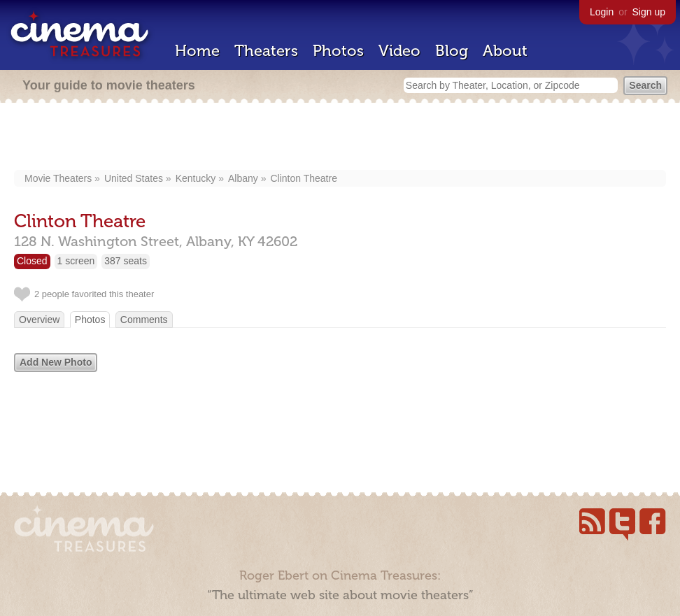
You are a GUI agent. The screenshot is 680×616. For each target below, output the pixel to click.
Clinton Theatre (303, 178)
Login (602, 12)
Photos (338, 51)
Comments (144, 320)
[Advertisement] (340, 138)
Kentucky (196, 178)
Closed (32, 261)
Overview (39, 320)
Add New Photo (56, 362)
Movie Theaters (58, 178)
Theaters (266, 51)
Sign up (649, 12)
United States (134, 178)
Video (399, 51)
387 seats (126, 261)
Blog (452, 51)
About (505, 51)
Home (197, 51)
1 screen (76, 261)
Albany (243, 178)
